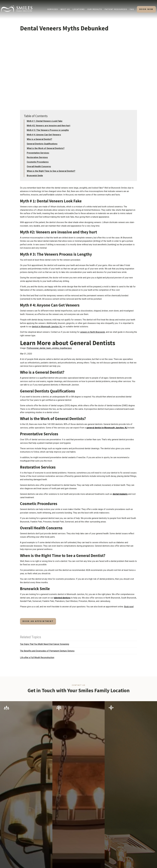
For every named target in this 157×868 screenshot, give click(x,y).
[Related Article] (78, 644)
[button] (53, 9)
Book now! (129, 607)
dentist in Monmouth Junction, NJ (47, 327)
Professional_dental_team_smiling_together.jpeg (49, 348)
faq (132, 9)
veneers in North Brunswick (92, 332)
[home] (17, 9)
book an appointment (38, 621)
